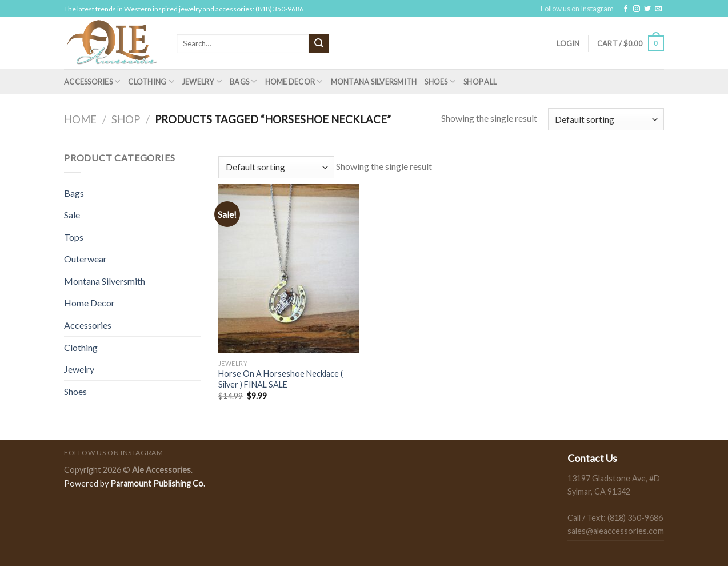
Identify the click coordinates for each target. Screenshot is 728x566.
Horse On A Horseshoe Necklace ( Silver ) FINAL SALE (281, 379)
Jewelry (202, 81)
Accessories (92, 81)
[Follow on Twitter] (647, 9)
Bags (243, 81)
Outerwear (85, 259)
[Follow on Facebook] (626, 9)
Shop (126, 119)
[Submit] (319, 43)
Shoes (440, 81)
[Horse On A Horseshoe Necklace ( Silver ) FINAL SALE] (289, 269)
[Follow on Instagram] (637, 9)
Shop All (480, 82)
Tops (74, 237)
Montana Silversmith (374, 82)
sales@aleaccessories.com (616, 531)
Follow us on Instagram (577, 9)
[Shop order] (606, 119)
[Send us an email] (658, 9)
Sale (72, 215)
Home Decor (294, 81)
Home (80, 119)
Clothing (151, 81)
